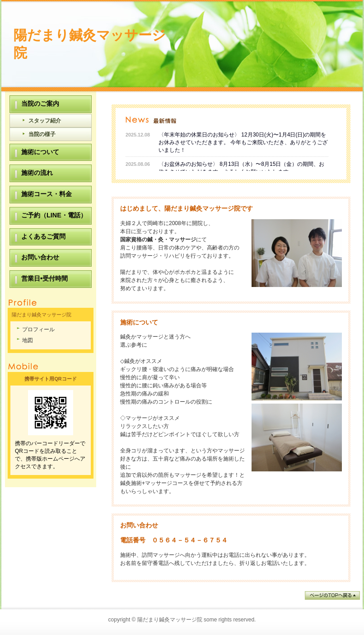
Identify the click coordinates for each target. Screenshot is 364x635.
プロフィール (38, 329)
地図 (28, 340)
